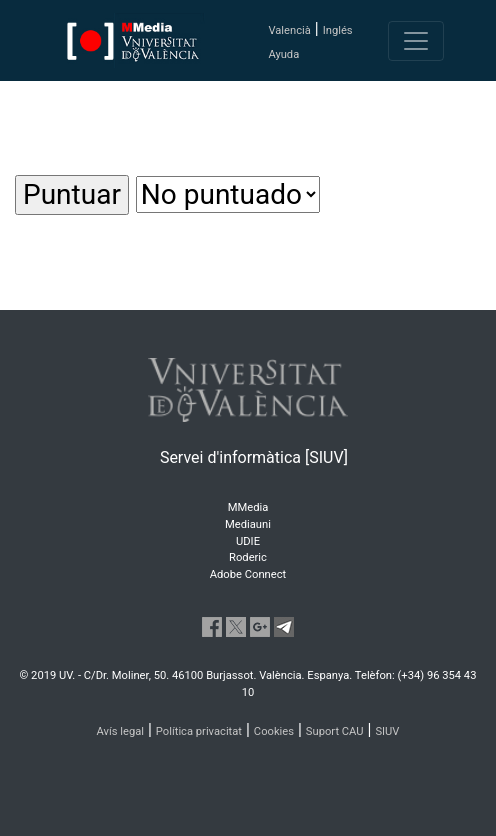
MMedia (248, 507)
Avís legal (121, 731)
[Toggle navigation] (416, 41)
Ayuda (283, 54)
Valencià (289, 30)
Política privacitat (199, 731)
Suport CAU (335, 731)
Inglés (338, 30)
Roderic (248, 557)
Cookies (274, 731)
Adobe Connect (248, 574)
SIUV (387, 731)
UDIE (248, 541)
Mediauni (248, 524)
